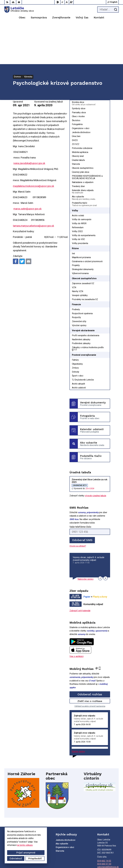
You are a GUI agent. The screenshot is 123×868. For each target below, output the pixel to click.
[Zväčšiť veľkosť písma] (71, 2)
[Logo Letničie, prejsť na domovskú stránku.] (19, 10)
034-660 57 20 (104, 823)
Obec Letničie (112, 857)
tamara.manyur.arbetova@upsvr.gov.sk (33, 185)
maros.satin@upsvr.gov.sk (27, 168)
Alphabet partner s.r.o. (109, 854)
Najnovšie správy (86, 538)
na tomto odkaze (25, 845)
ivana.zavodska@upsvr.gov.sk (29, 122)
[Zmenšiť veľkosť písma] (63, 2)
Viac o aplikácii (76, 616)
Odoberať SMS (82, 499)
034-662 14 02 (104, 820)
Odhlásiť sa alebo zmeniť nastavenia (90, 665)
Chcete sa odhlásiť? (78, 505)
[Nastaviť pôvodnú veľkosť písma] (67, 2)
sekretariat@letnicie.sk (108, 826)
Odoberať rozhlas (90, 654)
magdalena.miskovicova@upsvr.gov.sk (33, 145)
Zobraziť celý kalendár (80, 570)
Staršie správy (78, 711)
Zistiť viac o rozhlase (90, 660)
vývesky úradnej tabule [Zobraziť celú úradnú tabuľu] (96, 455)
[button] (100, 537)
